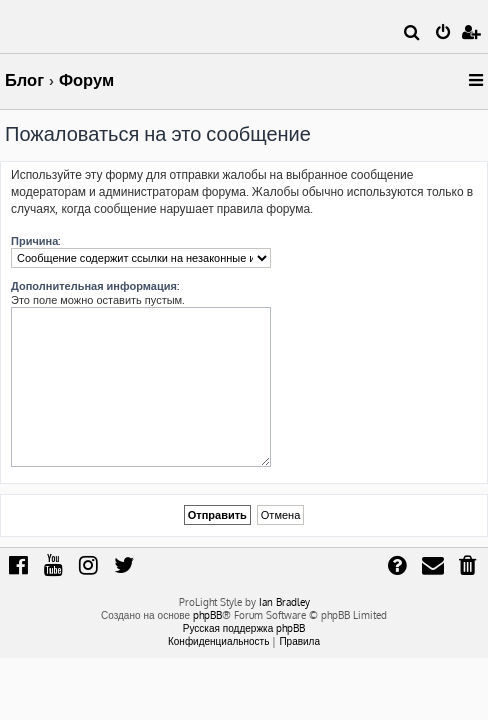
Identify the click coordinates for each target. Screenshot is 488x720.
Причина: (35, 241)
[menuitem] (412, 34)
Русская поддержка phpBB (244, 628)
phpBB (207, 615)
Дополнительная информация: (95, 286)
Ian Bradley (284, 602)
